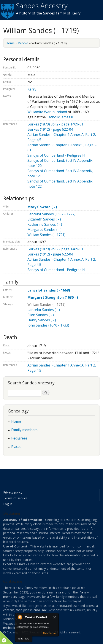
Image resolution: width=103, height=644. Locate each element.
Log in (8, 504)
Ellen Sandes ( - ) (41, 315)
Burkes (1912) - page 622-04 (50, 129)
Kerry (32, 89)
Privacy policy (13, 492)
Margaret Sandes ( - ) (44, 230)
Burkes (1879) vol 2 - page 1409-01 (55, 124)
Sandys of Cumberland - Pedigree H (56, 155)
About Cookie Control (20, 617)
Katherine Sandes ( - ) (45, 224)
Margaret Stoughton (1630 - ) (53, 297)
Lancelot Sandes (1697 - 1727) (51, 214)
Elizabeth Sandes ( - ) (44, 219)
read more (24, 639)
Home (10, 43)
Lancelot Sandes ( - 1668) (49, 290)
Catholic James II (60, 117)
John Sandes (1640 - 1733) (48, 325)
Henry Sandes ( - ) (42, 320)
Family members (24, 430)
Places (16, 447)
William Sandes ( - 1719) (46, 305)
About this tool (50, 633)
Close (55, 617)
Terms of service (15, 498)
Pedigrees (19, 438)
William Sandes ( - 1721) (46, 235)
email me (40, 610)
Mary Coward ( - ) (42, 207)
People (23, 43)
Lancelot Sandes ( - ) (44, 310)
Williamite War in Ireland (47, 112)
